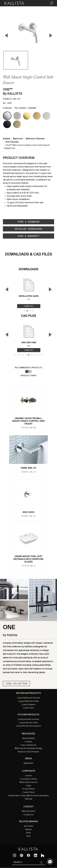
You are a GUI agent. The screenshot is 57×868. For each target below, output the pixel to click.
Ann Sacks (28, 826)
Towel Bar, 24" (28, 468)
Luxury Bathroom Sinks (28, 701)
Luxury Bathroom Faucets (28, 698)
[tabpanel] (28, 476)
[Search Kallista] (25, 863)
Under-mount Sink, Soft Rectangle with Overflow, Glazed (28, 559)
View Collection (16, 684)
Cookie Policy (28, 792)
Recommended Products (29, 368)
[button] (50, 862)
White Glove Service (28, 782)
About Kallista (28, 738)
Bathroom (18, 139)
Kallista (7, 139)
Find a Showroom (28, 222)
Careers (28, 776)
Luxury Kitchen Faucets (28, 719)
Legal (28, 786)
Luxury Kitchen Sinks (28, 723)
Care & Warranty (28, 236)
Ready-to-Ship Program (28, 752)
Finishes (28, 742)
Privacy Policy (28, 789)
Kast (28, 836)
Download (29, 306)
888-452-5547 (28, 811)
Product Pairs (28, 376)
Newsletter (29, 763)
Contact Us (28, 815)
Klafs (28, 833)
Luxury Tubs (29, 708)
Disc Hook (28, 512)
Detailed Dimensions (28, 229)
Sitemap (28, 799)
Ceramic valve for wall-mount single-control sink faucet (28, 421)
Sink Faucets (12, 142)
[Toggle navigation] (52, 3)
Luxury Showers (28, 705)
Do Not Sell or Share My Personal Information (29, 796)
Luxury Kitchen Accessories (28, 726)
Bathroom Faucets (35, 139)
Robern (29, 830)
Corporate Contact (28, 779)
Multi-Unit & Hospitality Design (29, 748)
